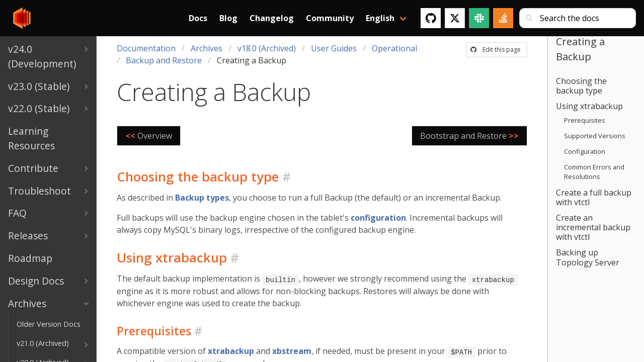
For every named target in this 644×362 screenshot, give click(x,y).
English (380, 18)
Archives (207, 48)
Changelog (272, 18)
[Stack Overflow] (503, 18)
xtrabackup (231, 350)
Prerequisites (585, 120)
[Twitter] (455, 18)
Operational (394, 48)
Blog (228, 18)
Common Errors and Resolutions (594, 172)
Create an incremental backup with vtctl (593, 227)
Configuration (585, 151)
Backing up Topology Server (588, 257)
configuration (378, 218)
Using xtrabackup (589, 106)
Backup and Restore (164, 60)
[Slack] (479, 18)
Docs (198, 18)
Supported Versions (595, 136)
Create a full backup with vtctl (594, 197)
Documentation (146, 48)
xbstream (292, 350)
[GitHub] (431, 18)
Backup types (202, 198)
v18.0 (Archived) (267, 48)
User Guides (334, 48)
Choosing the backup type (581, 86)
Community (330, 18)
